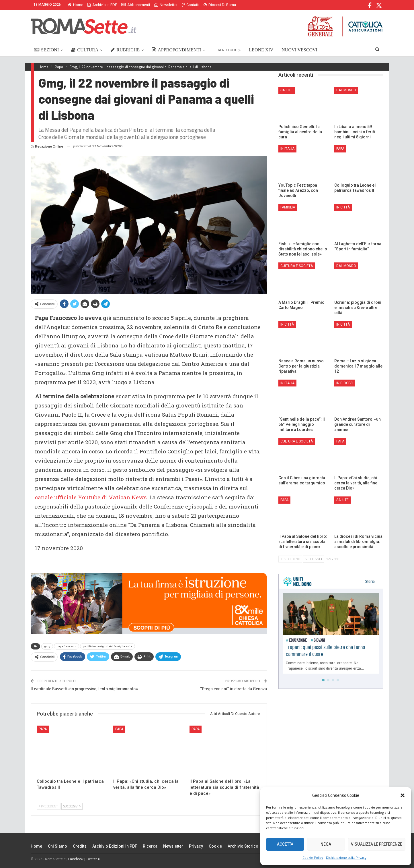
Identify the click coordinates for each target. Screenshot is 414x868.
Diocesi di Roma (220, 5)
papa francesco (67, 646)
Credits (80, 846)
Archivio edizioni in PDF (115, 846)
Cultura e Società (297, 266)
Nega (326, 844)
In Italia (287, 149)
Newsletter (166, 5)
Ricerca (150, 846)
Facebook (76, 859)
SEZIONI (46, 50)
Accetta (285, 844)
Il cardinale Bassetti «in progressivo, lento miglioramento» (84, 689)
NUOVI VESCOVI (299, 50)
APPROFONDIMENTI (176, 50)
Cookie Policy (313, 858)
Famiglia (288, 207)
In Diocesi (345, 383)
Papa (43, 729)
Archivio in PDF (102, 5)
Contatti (191, 5)
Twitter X (93, 859)
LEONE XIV (261, 50)
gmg (47, 646)
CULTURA (85, 50)
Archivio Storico (243, 846)
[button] (403, 795)
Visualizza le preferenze (377, 844)
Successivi (72, 806)
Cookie (215, 846)
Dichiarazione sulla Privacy (346, 858)
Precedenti (49, 806)
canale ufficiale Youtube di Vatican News (91, 497)
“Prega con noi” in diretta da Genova (234, 689)
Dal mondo (346, 90)
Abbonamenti (136, 5)
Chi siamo (57, 846)
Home (76, 5)
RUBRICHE (125, 50)
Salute (287, 90)
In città (343, 207)
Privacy (196, 846)
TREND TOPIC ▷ (228, 50)
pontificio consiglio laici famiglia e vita (108, 646)
